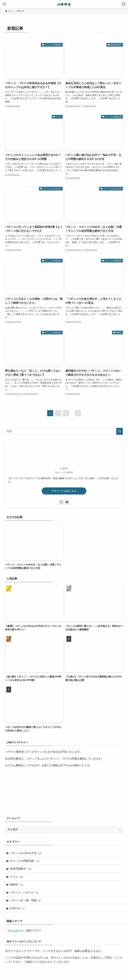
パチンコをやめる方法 (26, 853)
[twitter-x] (61, 502)
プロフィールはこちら (64, 491)
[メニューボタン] (4, 4)
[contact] (67, 502)
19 (78, 413)
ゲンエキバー (16, 930)
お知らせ (17, 908)
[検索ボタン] (124, 4)
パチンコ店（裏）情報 (25, 900)
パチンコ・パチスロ (24, 892)
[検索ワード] (64, 431)
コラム (17, 877)
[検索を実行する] (119, 431)
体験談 (17, 884)
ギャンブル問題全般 (25, 861)
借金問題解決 (21, 869)
